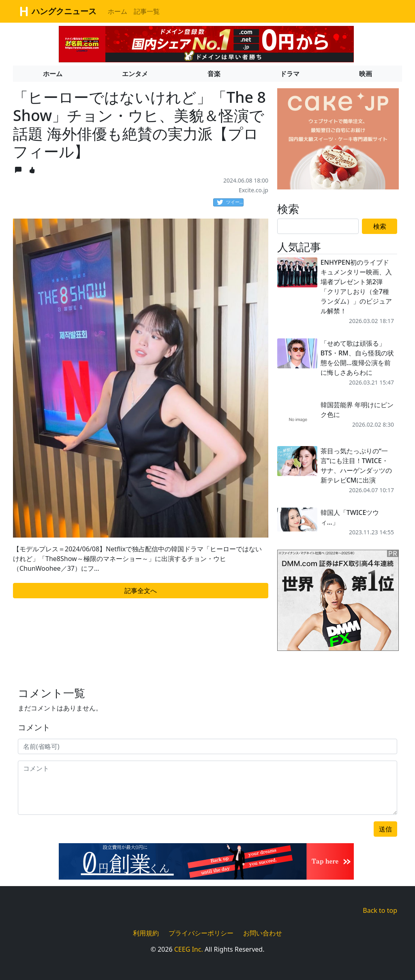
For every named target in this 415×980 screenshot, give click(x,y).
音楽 (214, 74)
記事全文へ (141, 591)
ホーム (118, 11)
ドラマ (290, 74)
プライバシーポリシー (201, 933)
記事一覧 (147, 11)
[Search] (318, 226)
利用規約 (146, 933)
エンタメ (135, 74)
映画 (366, 74)
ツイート (230, 202)
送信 (385, 829)
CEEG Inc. (189, 949)
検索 (380, 226)
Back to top (380, 910)
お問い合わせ (263, 933)
